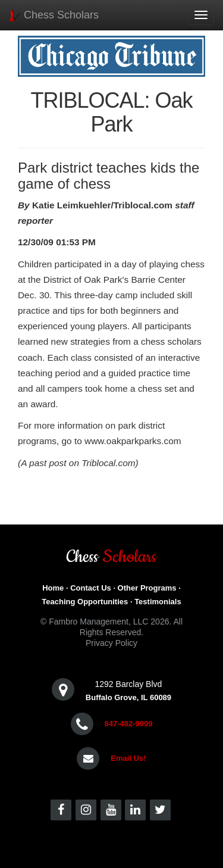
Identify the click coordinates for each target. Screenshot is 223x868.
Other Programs (147, 588)
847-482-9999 (128, 724)
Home (53, 588)
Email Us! (128, 758)
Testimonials (158, 602)
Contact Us (91, 588)
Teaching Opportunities (85, 602)
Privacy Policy (111, 643)
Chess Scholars (54, 15)
